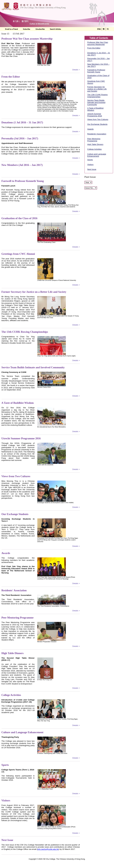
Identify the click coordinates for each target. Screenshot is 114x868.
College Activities (95, 149)
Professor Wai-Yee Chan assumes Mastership (98, 43)
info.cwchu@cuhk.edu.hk (48, 849)
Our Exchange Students (97, 124)
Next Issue (92, 169)
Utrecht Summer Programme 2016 (95, 115)
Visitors (90, 165)
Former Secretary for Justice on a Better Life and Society (97, 89)
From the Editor (94, 48)
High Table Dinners (95, 144)
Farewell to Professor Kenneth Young (96, 71)
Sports (90, 160)
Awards (90, 129)
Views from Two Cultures (98, 119)
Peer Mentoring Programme (94, 140)
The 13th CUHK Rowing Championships (97, 96)
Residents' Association (97, 134)
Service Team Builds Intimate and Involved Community (96, 102)
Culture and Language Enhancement (97, 155)
